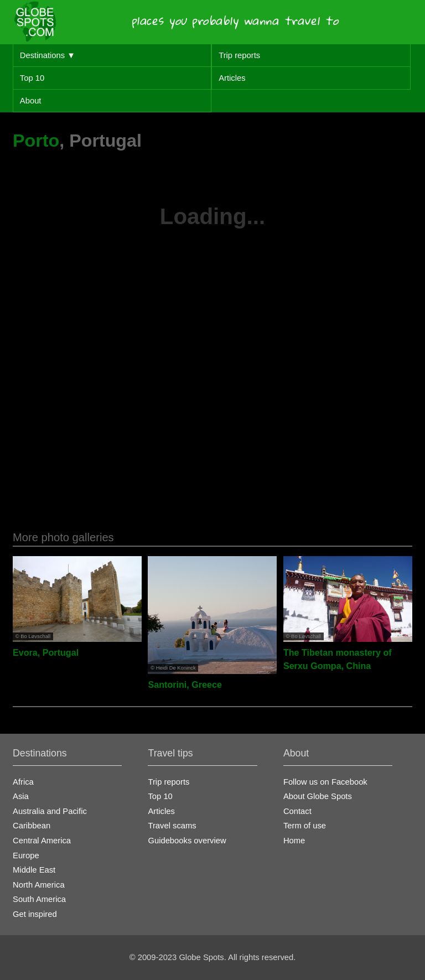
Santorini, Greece (185, 685)
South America (39, 899)
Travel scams (172, 826)
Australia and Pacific (50, 811)
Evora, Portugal (46, 652)
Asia (21, 796)
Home (294, 841)
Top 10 (32, 78)
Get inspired (35, 914)
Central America (42, 841)
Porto (36, 141)
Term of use (305, 826)
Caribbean (32, 826)
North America (39, 885)
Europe (26, 855)
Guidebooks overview (187, 841)
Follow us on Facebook (325, 782)
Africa (23, 782)
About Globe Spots (318, 796)
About (31, 101)
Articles (232, 78)
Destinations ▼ (48, 55)
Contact (297, 811)
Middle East (34, 870)
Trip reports (239, 55)
